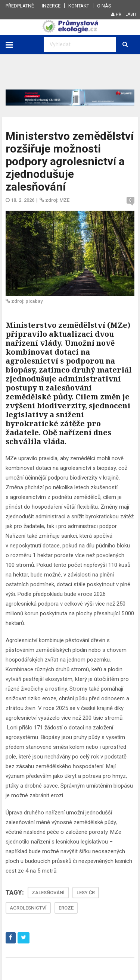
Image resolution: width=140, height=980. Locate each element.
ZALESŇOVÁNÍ (48, 893)
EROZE (66, 908)
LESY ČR (86, 893)
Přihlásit (124, 14)
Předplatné (20, 6)
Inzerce (51, 6)
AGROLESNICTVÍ (28, 908)
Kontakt (79, 6)
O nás (104, 6)
